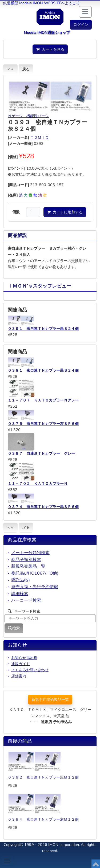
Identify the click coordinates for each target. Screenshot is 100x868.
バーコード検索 (26, 600)
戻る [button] (26, 69)
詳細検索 (20, 594)
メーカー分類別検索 (30, 553)
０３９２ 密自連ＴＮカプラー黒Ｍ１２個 (43, 777)
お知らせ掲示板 (24, 658)
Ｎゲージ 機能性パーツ (28, 116)
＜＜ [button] (10, 69)
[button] (81, 25)
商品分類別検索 (26, 560)
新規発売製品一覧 (28, 566)
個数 (16, 212)
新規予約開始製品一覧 (50, 699)
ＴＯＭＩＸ (39, 137)
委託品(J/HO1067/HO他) (35, 573)
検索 (14, 628)
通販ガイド (21, 664)
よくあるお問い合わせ (30, 670)
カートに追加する (65, 212)
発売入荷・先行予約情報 (35, 587)
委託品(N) (21, 580)
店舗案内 (19, 676)
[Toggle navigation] (7, 861)
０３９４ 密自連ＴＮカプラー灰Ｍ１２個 (43, 819)
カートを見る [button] (50, 49)
